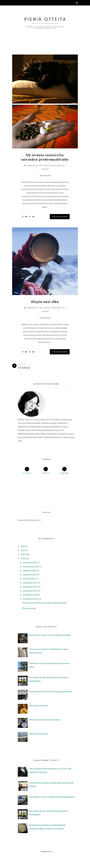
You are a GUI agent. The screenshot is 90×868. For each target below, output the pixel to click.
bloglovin (27, 470)
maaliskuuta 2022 (31, 599)
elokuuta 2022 (29, 579)
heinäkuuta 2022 (30, 583)
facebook (46, 470)
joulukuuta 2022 (30, 563)
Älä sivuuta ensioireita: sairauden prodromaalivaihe (45, 603)
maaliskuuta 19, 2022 (35, 308)
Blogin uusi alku (45, 302)
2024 (23, 551)
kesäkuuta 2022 (30, 587)
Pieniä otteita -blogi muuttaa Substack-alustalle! (50, 635)
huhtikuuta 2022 (30, 595)
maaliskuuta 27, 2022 (35, 166)
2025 (23, 546)
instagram (64, 470)
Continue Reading (60, 217)
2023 (23, 554)
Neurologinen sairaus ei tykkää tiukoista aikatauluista (52, 797)
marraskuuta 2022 (31, 567)
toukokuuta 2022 (30, 591)
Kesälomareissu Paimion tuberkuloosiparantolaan (51, 692)
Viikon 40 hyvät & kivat (39, 706)
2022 (23, 559)
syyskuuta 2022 (30, 575)
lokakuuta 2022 (30, 571)
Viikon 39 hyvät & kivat (39, 734)
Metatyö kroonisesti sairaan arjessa (44, 720)
